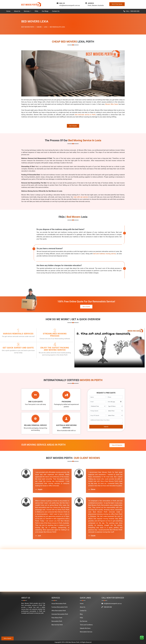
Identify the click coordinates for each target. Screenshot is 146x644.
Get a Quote (86, 307)
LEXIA (46, 27)
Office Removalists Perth (59, 611)
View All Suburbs (117, 445)
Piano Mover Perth (57, 618)
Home (8, 11)
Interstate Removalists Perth (60, 614)
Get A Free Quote (117, 4)
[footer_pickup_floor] (115, 411)
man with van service (81, 197)
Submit (106, 427)
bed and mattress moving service (105, 254)
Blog (81, 614)
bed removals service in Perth (85, 115)
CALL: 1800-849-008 (131, 11)
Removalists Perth (57, 621)
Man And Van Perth (57, 625)
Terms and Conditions (86, 625)
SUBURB (39, 27)
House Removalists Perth (59, 604)
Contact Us (56, 11)
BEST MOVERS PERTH (28, 27)
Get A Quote (73, 126)
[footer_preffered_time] (97, 406)
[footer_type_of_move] (115, 406)
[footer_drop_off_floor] (115, 415)
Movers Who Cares (112, 104)
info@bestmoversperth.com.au (70, 5)
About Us (17, 11)
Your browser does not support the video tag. (110, 348)
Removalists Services (86, 632)
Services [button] (27, 11)
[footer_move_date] (115, 402)
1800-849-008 (107, 607)
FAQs (36, 11)
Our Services (84, 621)
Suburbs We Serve (85, 628)
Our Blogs (45, 11)
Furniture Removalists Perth (59, 607)
